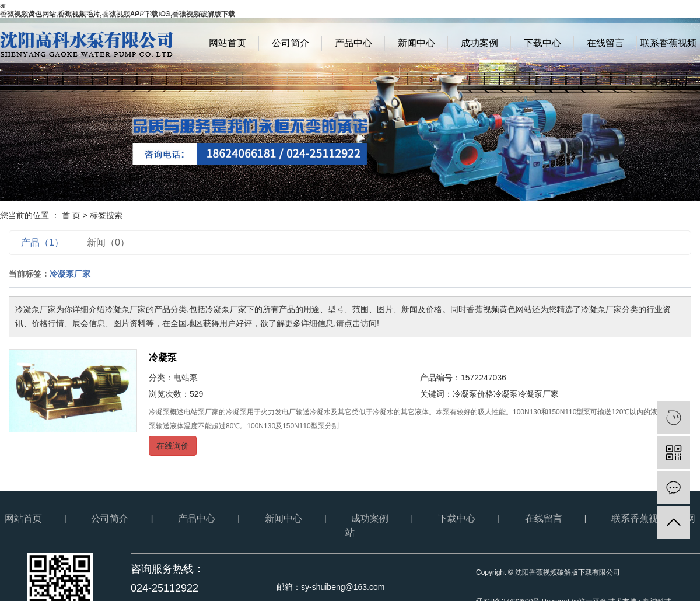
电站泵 (185, 378)
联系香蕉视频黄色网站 (668, 50)
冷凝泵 (163, 357)
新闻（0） (108, 242)
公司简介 (290, 43)
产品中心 (353, 43)
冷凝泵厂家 (538, 394)
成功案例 (480, 43)
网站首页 (228, 43)
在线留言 (605, 43)
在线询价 (173, 446)
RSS (668, 12)
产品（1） (42, 242)
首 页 (71, 215)
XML (692, 12)
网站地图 (637, 12)
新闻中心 (416, 43)
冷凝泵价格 (473, 394)
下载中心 (542, 43)
